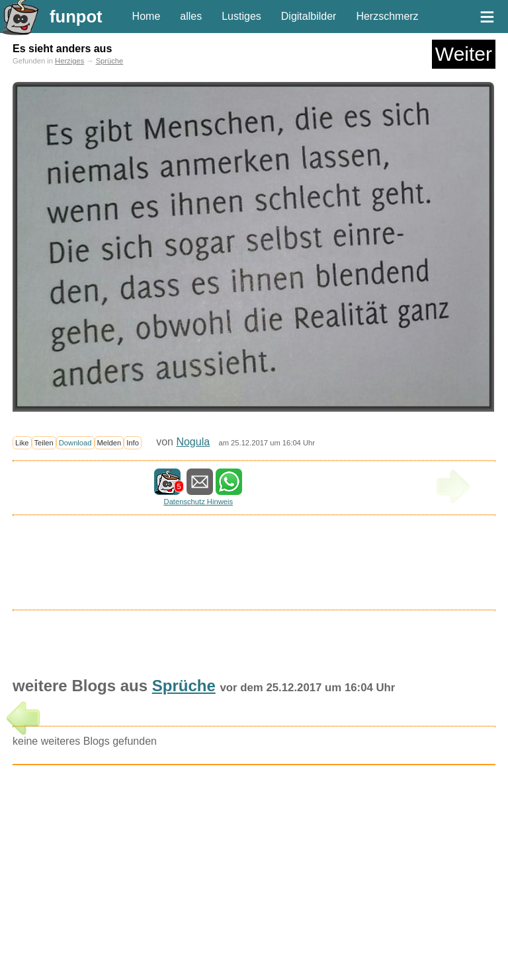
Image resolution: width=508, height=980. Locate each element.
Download (75, 443)
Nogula (193, 442)
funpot (76, 17)
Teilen (44, 443)
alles (191, 16)
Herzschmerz (387, 16)
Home (147, 16)
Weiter (464, 54)
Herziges (69, 61)
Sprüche (110, 61)
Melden (109, 443)
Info (133, 443)
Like (22, 443)
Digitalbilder (309, 16)
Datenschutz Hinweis (198, 502)
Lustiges (241, 16)
